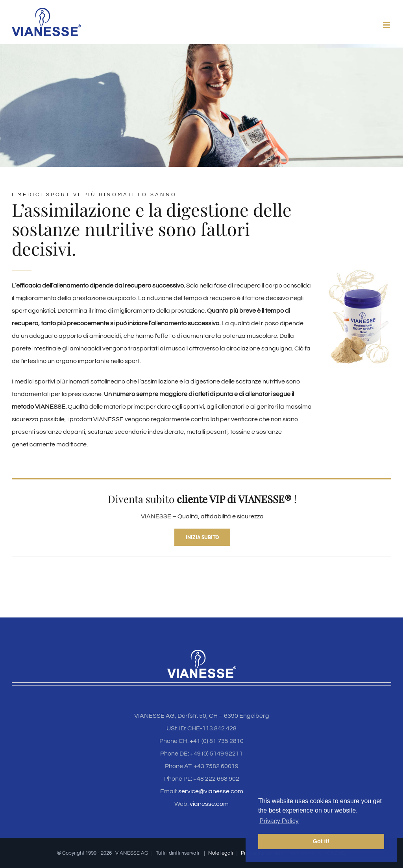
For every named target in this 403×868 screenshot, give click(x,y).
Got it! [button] (321, 841)
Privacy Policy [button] (279, 821)
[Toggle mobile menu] (387, 25)
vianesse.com (209, 804)
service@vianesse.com (211, 791)
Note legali (221, 853)
